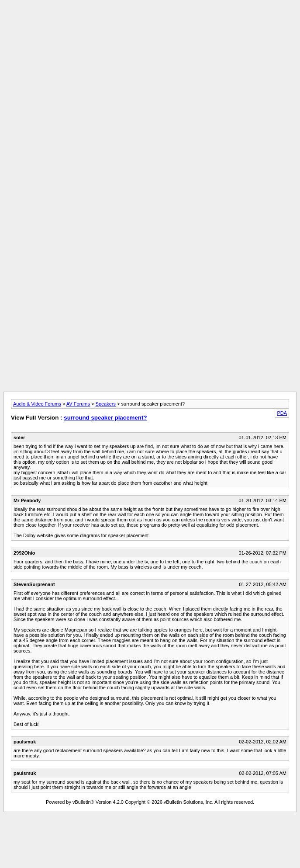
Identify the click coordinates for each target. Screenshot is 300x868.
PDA (282, 413)
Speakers (106, 404)
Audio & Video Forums (37, 404)
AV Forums (78, 404)
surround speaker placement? (105, 418)
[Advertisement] (150, 65)
